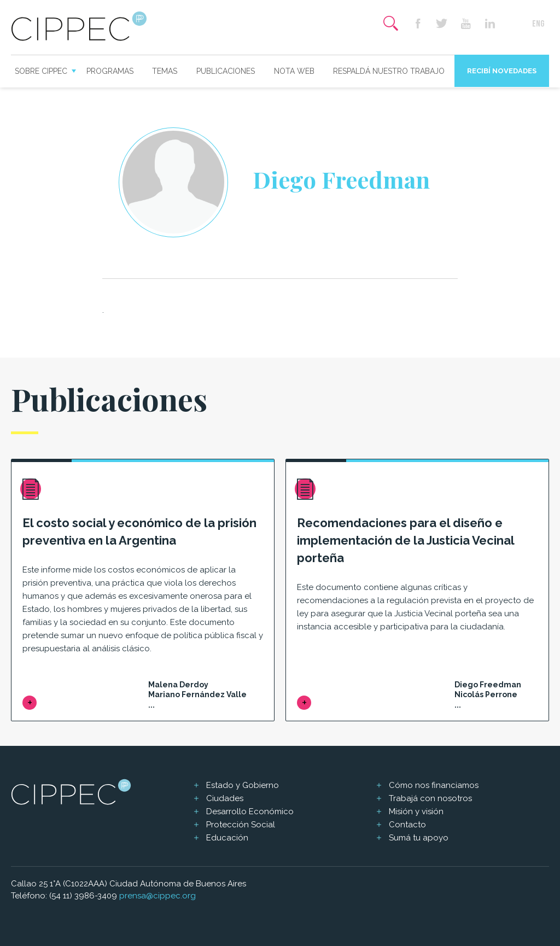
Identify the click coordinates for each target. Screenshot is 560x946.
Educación (227, 838)
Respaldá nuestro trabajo (389, 71)
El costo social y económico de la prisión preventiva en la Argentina (139, 532)
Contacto (407, 825)
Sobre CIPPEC (41, 71)
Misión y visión (416, 811)
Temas (165, 71)
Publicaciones (226, 71)
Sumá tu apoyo (419, 838)
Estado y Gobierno (243, 785)
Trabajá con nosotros (430, 798)
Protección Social (241, 825)
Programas (110, 71)
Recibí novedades (502, 71)
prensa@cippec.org (157, 896)
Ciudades (225, 798)
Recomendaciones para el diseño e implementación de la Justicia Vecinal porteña (406, 540)
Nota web (294, 71)
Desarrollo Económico (250, 811)
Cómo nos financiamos (434, 785)
